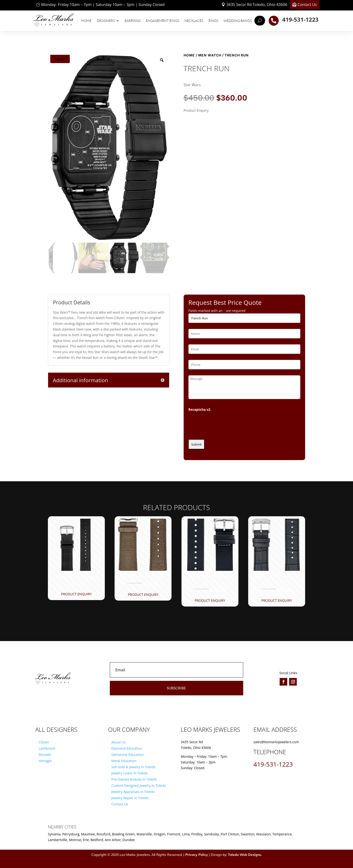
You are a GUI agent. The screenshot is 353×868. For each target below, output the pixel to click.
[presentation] (225, 424)
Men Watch (210, 55)
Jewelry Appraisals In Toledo (133, 792)
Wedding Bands (238, 21)
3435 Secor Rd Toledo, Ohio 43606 (257, 5)
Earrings (133, 21)
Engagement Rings (162, 21)
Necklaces (194, 21)
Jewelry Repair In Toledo (130, 798)
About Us (118, 742)
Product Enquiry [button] (76, 594)
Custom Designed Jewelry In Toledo (139, 785)
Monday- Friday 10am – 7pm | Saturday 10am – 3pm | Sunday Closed (103, 5)
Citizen (44, 742)
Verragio (45, 761)
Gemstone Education (127, 755)
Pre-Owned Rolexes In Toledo (134, 779)
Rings (213, 21)
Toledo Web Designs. (245, 855)
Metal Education (124, 761)
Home (86, 21)
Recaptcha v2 (199, 409)
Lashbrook (47, 748)
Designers (106, 21)
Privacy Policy (197, 855)
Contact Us (307, 5)
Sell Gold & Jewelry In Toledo (133, 767)
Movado (45, 755)
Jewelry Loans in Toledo (129, 773)
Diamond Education (127, 748)
